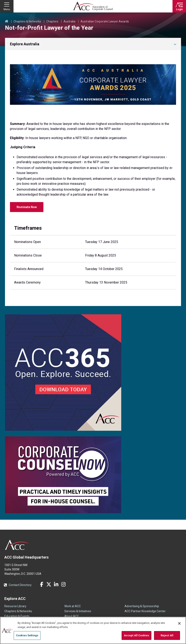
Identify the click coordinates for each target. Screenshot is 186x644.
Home (7, 21)
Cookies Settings (27, 635)
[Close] (179, 623)
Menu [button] (7, 9)
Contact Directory (20, 585)
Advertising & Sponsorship (142, 606)
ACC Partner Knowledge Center (145, 611)
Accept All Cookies (136, 635)
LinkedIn (56, 584)
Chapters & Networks (27, 21)
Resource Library (15, 606)
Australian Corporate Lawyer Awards (105, 21)
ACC (17, 545)
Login (179, 9)
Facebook (42, 584)
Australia (69, 21)
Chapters (52, 21)
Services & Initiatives (78, 611)
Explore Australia (25, 44)
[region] (93, 630)
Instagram (63, 584)
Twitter (49, 584)
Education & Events (17, 616)
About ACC (72, 616)
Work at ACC (73, 606)
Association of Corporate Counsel (93, 6)
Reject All (167, 635)
